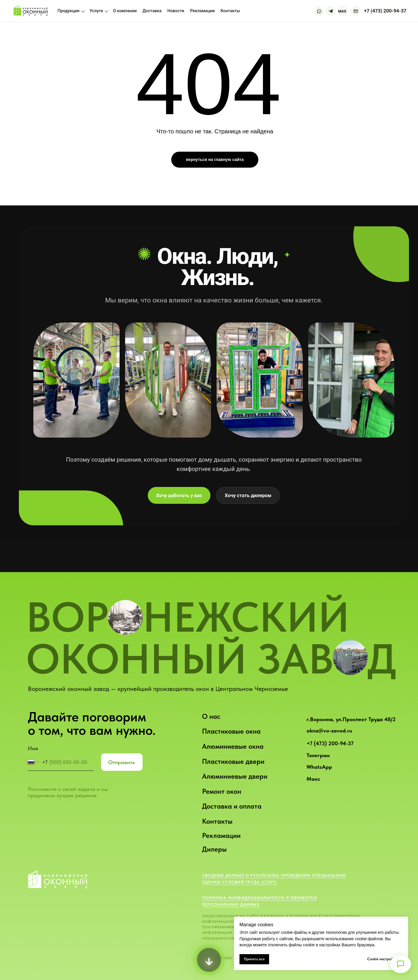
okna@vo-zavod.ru (329, 731)
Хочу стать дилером (248, 495)
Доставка (152, 11)
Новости (176, 11)
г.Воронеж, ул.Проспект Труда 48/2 (351, 719)
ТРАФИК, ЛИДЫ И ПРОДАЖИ (230, 958)
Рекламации (221, 835)
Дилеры (214, 849)
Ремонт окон (222, 791)
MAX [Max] (342, 11)
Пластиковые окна (231, 731)
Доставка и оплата (232, 806)
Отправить (122, 762)
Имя (33, 748)
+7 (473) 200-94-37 (330, 743)
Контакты (217, 821)
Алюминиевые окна (233, 746)
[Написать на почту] (356, 11)
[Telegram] (331, 11)
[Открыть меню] (401, 964)
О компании (125, 11)
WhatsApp (319, 767)
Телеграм (318, 755)
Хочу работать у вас (179, 495)
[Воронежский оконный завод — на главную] (31, 11)
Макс (313, 779)
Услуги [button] (99, 11)
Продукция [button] (71, 11)
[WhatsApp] (319, 11)
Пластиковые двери (233, 761)
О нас (211, 716)
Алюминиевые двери (235, 776)
